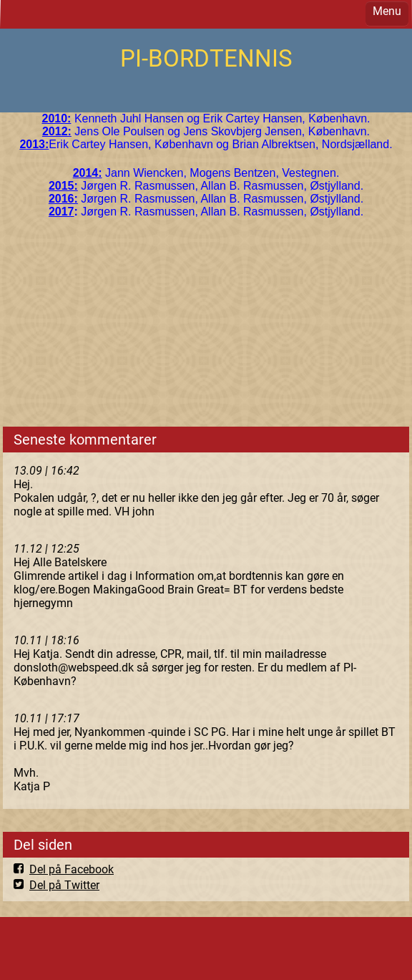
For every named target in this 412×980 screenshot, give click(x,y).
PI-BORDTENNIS (206, 58)
